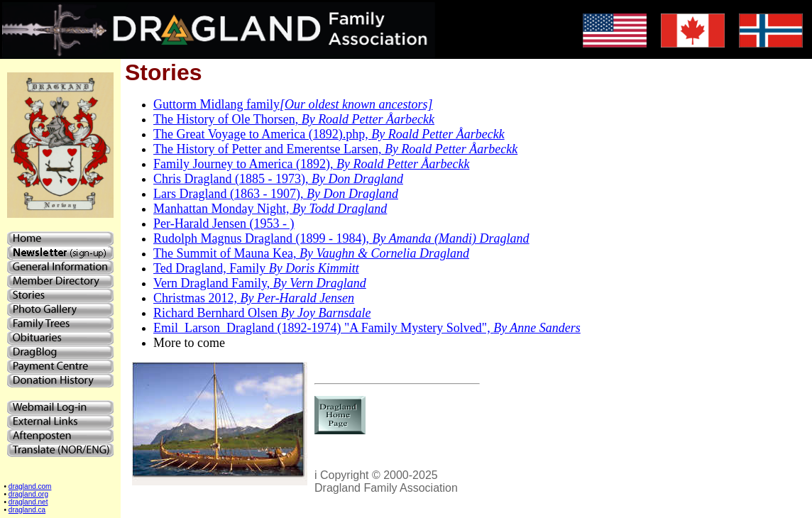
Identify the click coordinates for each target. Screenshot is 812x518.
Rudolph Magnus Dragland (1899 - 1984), (341, 238)
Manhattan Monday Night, (270, 209)
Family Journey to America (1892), (311, 164)
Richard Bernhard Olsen (262, 313)
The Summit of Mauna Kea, (311, 253)
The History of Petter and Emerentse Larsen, (335, 149)
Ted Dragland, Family (256, 268)
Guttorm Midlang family (293, 104)
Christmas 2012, (254, 298)
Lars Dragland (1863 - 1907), (276, 194)
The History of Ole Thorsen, (294, 119)
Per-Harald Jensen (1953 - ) (224, 224)
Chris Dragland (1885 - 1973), (278, 179)
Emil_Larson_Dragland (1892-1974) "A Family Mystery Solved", (367, 328)
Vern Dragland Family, (260, 283)
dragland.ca (27, 510)
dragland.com (30, 486)
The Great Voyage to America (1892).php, (329, 134)
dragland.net (28, 502)
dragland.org (28, 494)
